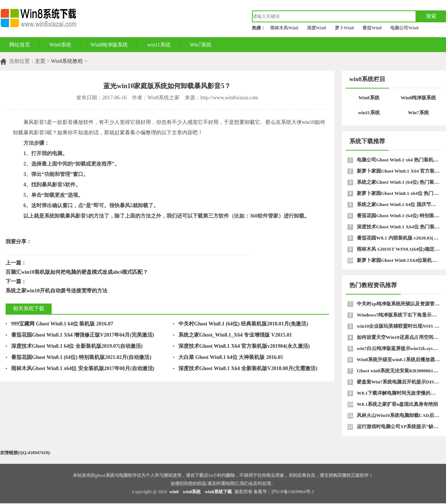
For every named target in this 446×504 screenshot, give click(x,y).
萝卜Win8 (345, 28)
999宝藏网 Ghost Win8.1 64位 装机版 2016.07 (59, 324)
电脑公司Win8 (404, 28)
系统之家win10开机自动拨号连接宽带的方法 (56, 291)
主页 (40, 61)
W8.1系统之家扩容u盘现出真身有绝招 (397, 404)
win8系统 (192, 492)
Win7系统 (201, 45)
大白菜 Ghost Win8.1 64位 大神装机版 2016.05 (228, 357)
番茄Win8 (372, 28)
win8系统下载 (218, 492)
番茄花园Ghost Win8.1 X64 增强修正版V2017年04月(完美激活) (80, 335)
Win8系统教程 (67, 61)
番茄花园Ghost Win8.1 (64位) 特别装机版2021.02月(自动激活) (78, 357)
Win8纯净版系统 (109, 45)
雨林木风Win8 (284, 28)
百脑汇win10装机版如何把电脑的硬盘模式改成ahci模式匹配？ (77, 272)
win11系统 (159, 45)
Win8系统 (60, 45)
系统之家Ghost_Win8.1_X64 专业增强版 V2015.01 (232, 335)
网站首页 (20, 45)
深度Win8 (317, 28)
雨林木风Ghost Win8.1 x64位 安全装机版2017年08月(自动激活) (80, 368)
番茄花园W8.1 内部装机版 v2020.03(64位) (401, 238)
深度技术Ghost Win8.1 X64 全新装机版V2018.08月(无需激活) (245, 368)
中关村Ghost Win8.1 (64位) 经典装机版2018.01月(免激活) (240, 324)
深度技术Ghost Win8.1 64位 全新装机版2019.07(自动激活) (74, 346)
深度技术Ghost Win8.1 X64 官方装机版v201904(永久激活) (241, 346)
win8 (174, 492)
